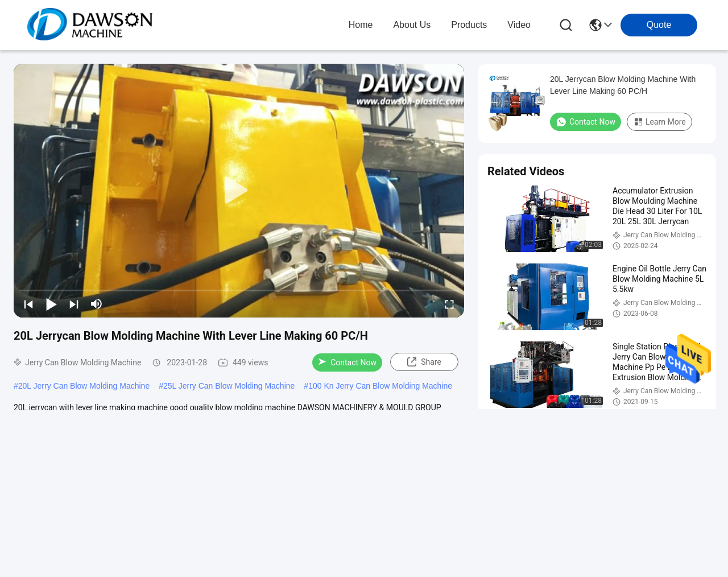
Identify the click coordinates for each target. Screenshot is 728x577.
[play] (239, 191)
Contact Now (347, 362)
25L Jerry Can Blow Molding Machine (229, 386)
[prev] (28, 304)
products (469, 25)
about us (412, 25)
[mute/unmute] (97, 304)
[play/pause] (51, 304)
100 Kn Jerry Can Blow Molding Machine (380, 386)
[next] (74, 304)
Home (361, 25)
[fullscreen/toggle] (449, 304)
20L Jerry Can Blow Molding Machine (84, 386)
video (519, 25)
